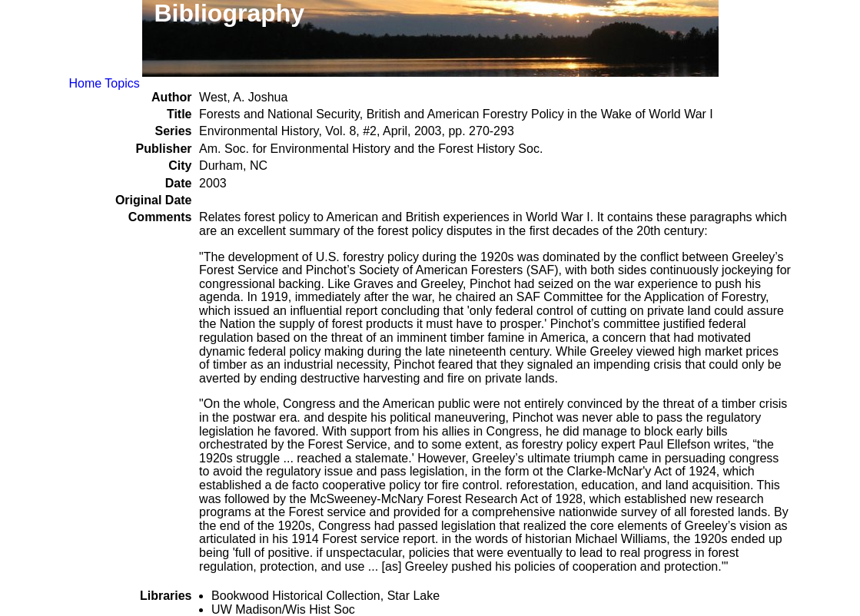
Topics (122, 83)
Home (86, 83)
